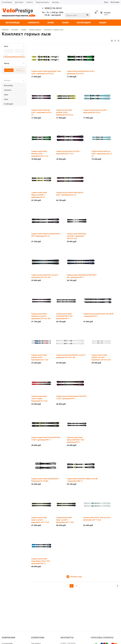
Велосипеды (13, 23)
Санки (65, 23)
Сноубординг (84, 23)
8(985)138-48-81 (53, 8)
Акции (103, 23)
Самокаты (33, 23)
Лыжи (51, 23)
